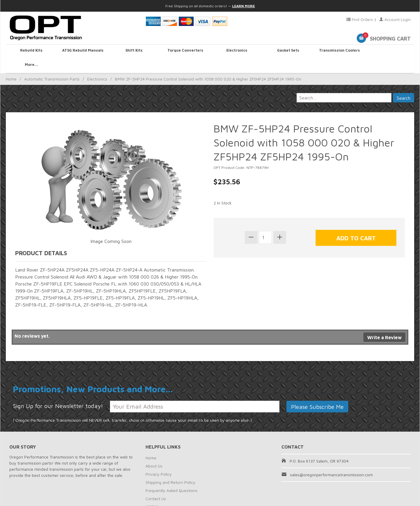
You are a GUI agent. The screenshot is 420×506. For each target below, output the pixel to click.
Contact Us (156, 484)
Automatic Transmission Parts (52, 65)
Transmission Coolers (338, 51)
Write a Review (384, 323)
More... (389, 51)
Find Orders (360, 19)
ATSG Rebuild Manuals (82, 51)
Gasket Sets (287, 51)
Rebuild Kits (32, 51)
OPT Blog (154, 492)
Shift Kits (134, 51)
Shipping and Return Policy (170, 468)
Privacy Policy (159, 460)
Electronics (236, 51)
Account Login (395, 19)
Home (11, 65)
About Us (154, 452)
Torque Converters (184, 51)
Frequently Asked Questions (171, 476)
